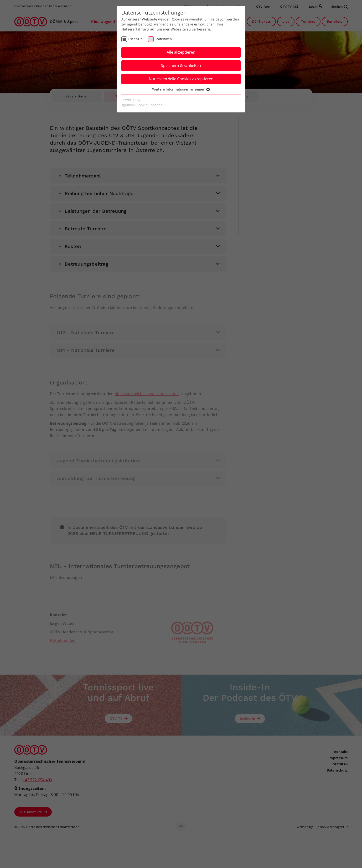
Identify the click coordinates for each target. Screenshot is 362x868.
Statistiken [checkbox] (163, 39)
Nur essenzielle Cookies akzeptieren (181, 79)
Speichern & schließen (181, 66)
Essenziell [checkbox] (136, 39)
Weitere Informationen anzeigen (181, 89)
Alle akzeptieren (181, 52)
